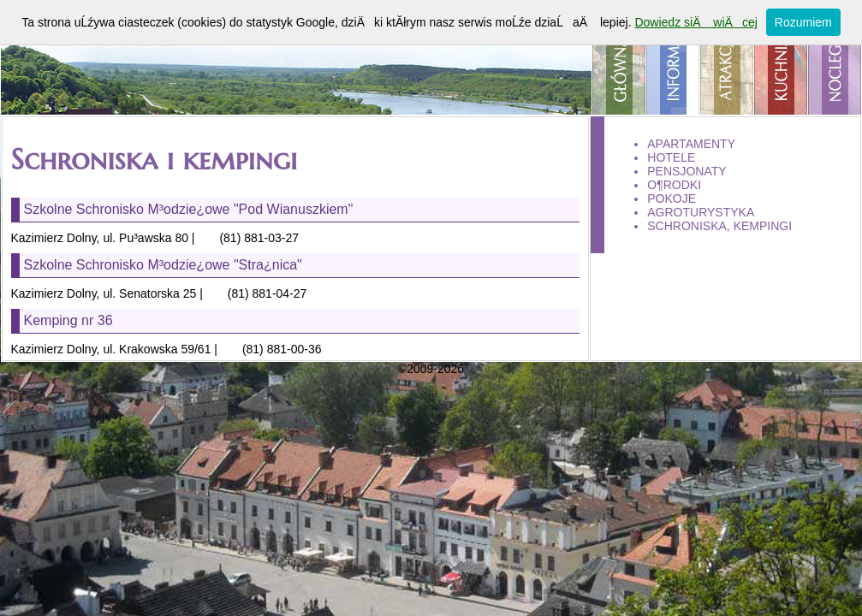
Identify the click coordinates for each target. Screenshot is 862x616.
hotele (671, 157)
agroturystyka (701, 212)
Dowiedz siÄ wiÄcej (696, 22)
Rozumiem (803, 22)
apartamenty (691, 144)
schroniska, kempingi (719, 226)
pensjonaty (687, 171)
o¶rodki (674, 185)
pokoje (672, 198)
